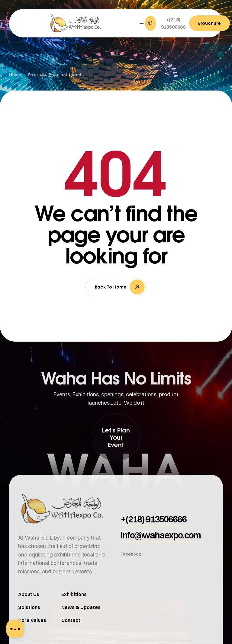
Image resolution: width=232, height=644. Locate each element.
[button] (166, 23)
